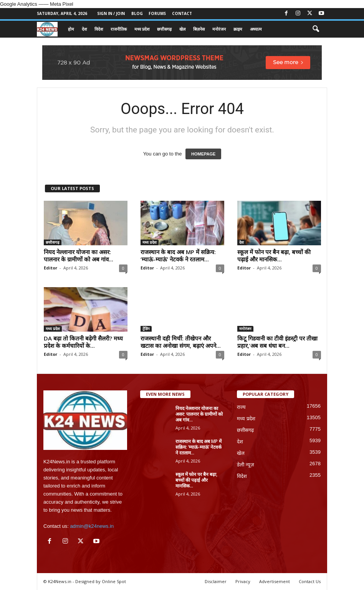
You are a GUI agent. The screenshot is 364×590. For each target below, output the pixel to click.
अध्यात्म (256, 29)
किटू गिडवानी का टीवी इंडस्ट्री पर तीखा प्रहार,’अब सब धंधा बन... (277, 342)
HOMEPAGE (203, 154)
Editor (50, 268)
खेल (182, 29)
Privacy (243, 581)
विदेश (99, 29)
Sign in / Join (111, 13)
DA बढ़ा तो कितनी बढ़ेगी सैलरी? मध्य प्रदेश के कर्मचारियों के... (83, 342)
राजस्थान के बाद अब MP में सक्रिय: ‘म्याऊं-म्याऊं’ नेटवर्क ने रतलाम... (178, 255)
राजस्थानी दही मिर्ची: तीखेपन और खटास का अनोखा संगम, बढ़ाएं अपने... (181, 342)
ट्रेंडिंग (146, 329)
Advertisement (275, 581)
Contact (182, 13)
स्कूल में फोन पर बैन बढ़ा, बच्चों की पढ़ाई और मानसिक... (274, 255)
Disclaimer (216, 581)
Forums (157, 13)
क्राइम (238, 29)
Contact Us (310, 581)
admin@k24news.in (92, 526)
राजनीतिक (119, 29)
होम (71, 29)
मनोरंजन (219, 29)
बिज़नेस (199, 29)
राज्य (241, 407)
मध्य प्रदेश (142, 29)
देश (84, 29)
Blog (137, 13)
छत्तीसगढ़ (164, 29)
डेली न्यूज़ (246, 465)
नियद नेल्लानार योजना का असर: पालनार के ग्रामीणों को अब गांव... (79, 255)
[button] (316, 29)
